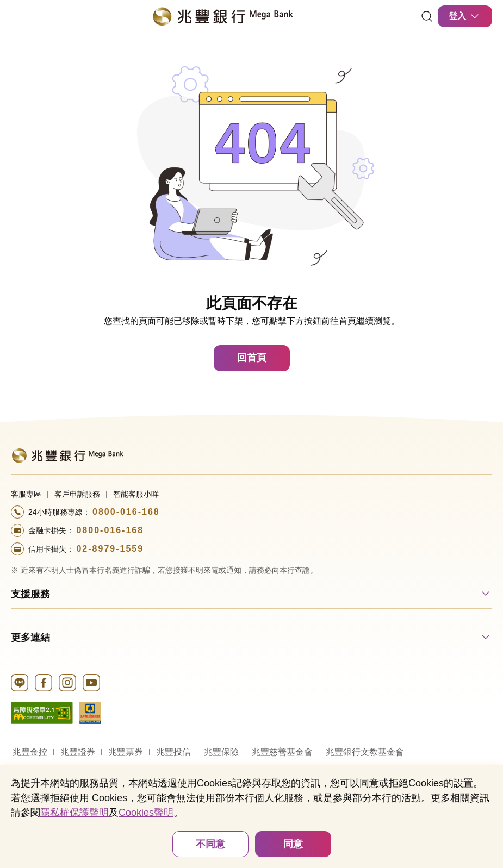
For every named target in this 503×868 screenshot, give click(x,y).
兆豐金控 (30, 752)
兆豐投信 (173, 752)
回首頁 (252, 358)
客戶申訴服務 (77, 494)
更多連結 (30, 638)
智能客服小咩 (136, 494)
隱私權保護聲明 (74, 813)
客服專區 (26, 494)
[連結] (427, 16)
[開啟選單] (17, 16)
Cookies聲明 (146, 813)
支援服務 (30, 594)
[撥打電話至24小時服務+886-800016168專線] (251, 512)
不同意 (210, 844)
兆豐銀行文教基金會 (365, 752)
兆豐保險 (221, 752)
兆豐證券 (78, 752)
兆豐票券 (126, 752)
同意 (293, 844)
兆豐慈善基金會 (282, 752)
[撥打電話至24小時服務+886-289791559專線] (251, 549)
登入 (465, 16)
